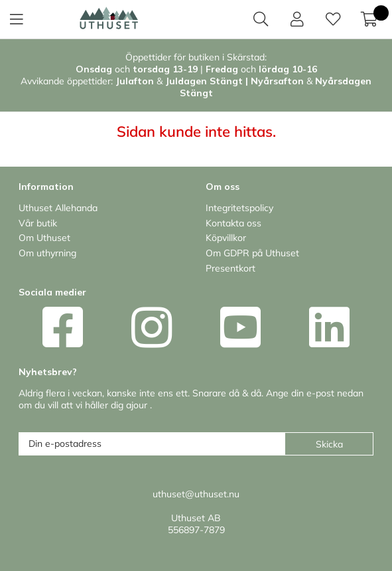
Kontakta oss (233, 223)
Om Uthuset (44, 238)
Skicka (329, 444)
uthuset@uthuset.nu (196, 494)
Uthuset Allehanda (58, 208)
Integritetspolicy (239, 208)
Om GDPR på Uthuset (252, 253)
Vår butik (38, 223)
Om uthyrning (47, 253)
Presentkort (230, 268)
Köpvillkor (226, 238)
